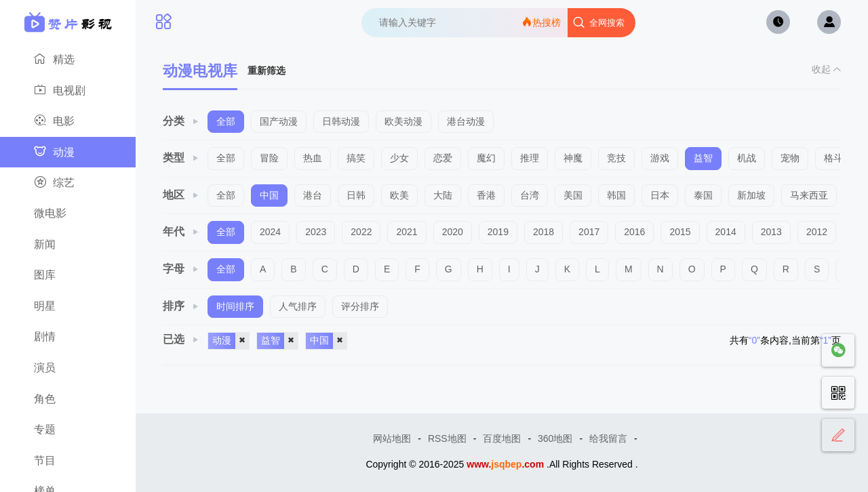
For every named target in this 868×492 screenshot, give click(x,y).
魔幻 (486, 158)
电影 (64, 121)
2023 (316, 232)
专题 (64, 430)
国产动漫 (279, 121)
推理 (530, 158)
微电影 (64, 214)
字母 (181, 269)
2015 (680, 232)
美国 (573, 195)
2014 (726, 232)
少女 (399, 158)
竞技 (616, 158)
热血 (313, 158)
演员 (64, 369)
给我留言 (608, 438)
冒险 (269, 158)
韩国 (616, 195)
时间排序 (235, 306)
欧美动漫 (403, 121)
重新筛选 (267, 70)
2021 (407, 232)
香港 (486, 195)
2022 (361, 232)
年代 (181, 231)
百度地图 (502, 438)
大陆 (443, 195)
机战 (747, 158)
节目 (64, 462)
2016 (634, 232)
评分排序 (360, 306)
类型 (181, 158)
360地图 (555, 438)
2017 (589, 232)
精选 (64, 60)
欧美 (399, 195)
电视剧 (64, 91)
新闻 (64, 245)
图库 (64, 276)
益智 (703, 158)
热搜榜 (541, 22)
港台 (313, 195)
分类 (181, 121)
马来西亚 (809, 195)
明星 (64, 307)
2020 (453, 232)
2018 (544, 232)
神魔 (573, 158)
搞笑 (356, 158)
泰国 (703, 195)
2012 (817, 232)
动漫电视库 (200, 71)
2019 (498, 232)
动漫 (64, 152)
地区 (181, 195)
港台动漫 (466, 121)
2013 (771, 232)
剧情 (64, 337)
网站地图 (392, 438)
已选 (181, 339)
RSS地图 (447, 438)
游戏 (660, 158)
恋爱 (443, 158)
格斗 (833, 158)
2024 (270, 232)
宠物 (790, 158)
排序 (181, 306)
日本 (660, 195)
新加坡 (751, 195)
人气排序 (298, 306)
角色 (64, 400)
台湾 (530, 195)
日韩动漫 (341, 121)
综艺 (64, 183)
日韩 (356, 195)
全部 (226, 121)
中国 (269, 195)
